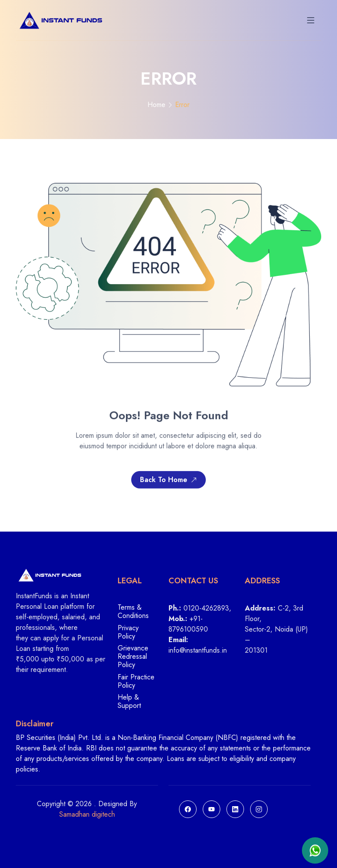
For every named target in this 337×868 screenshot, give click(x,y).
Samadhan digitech (87, 814)
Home (156, 105)
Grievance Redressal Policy (133, 657)
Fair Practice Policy (136, 682)
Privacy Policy (128, 632)
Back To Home (168, 482)
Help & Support (129, 701)
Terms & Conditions (133, 612)
